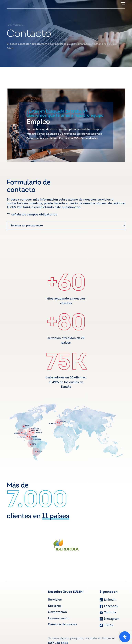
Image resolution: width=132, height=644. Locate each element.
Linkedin (108, 600)
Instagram (109, 619)
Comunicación (59, 618)
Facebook (109, 606)
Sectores (55, 606)
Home (10, 25)
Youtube (108, 613)
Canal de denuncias (62, 625)
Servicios (55, 600)
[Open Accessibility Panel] (125, 637)
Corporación (57, 612)
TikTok (106, 625)
